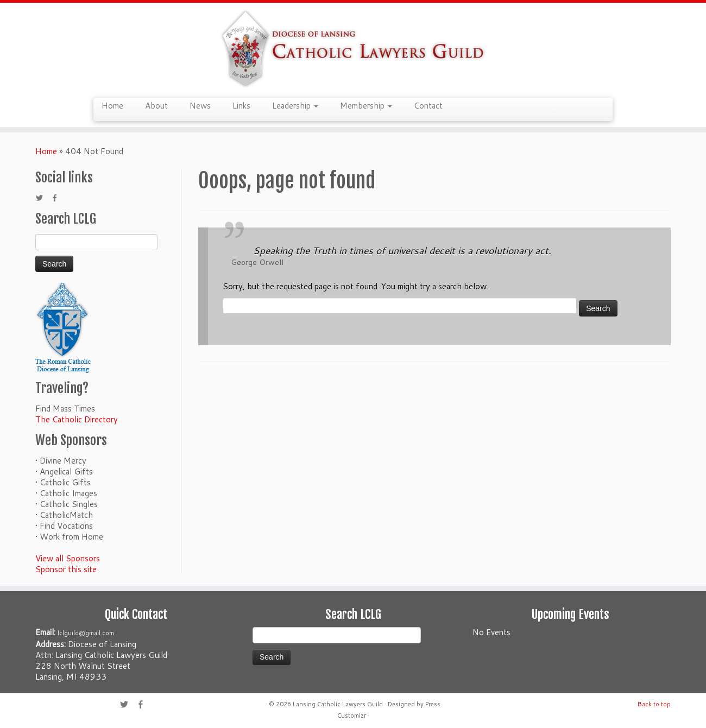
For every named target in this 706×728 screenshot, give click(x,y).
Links (241, 106)
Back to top (654, 704)
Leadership (295, 106)
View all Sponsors (68, 558)
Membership (366, 106)
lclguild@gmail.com (86, 633)
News (200, 106)
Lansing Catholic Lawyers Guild (338, 704)
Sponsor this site (66, 569)
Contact (428, 106)
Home (112, 106)
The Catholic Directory (77, 419)
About (156, 106)
